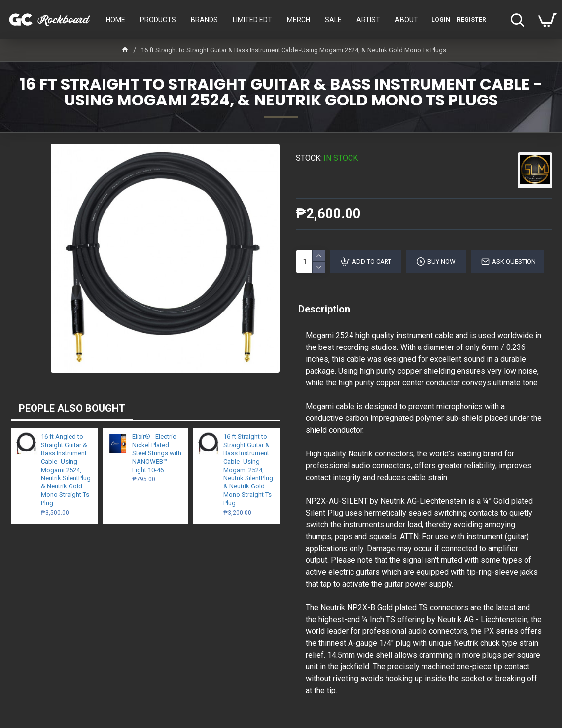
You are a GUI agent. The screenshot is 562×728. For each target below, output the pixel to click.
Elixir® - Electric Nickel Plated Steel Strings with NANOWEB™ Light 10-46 (157, 453)
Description (324, 309)
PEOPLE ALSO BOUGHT (72, 408)
